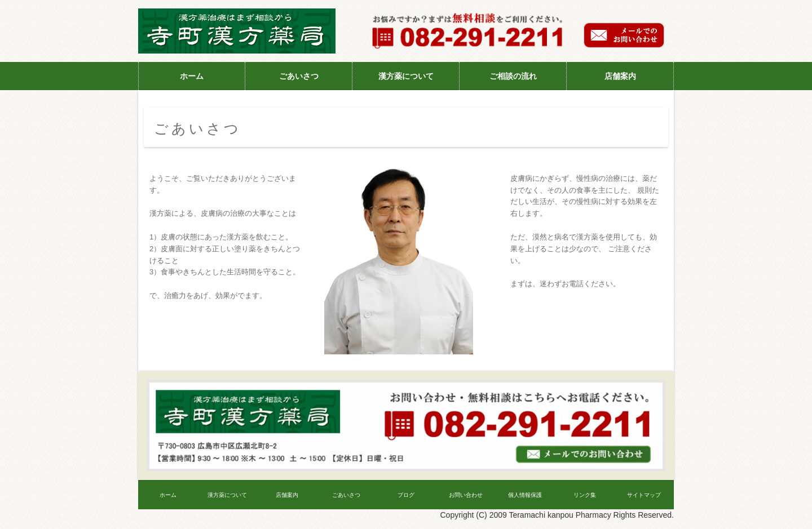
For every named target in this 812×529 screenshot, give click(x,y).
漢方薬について (406, 76)
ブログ (406, 495)
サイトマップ (644, 495)
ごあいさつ (299, 76)
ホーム (192, 76)
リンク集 (585, 495)
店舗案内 (620, 76)
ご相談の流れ (513, 76)
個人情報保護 (525, 495)
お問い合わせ (466, 495)
